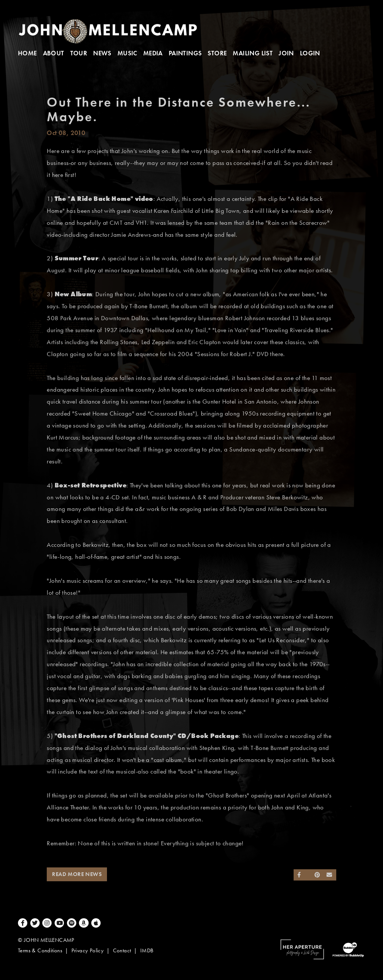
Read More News (77, 874)
